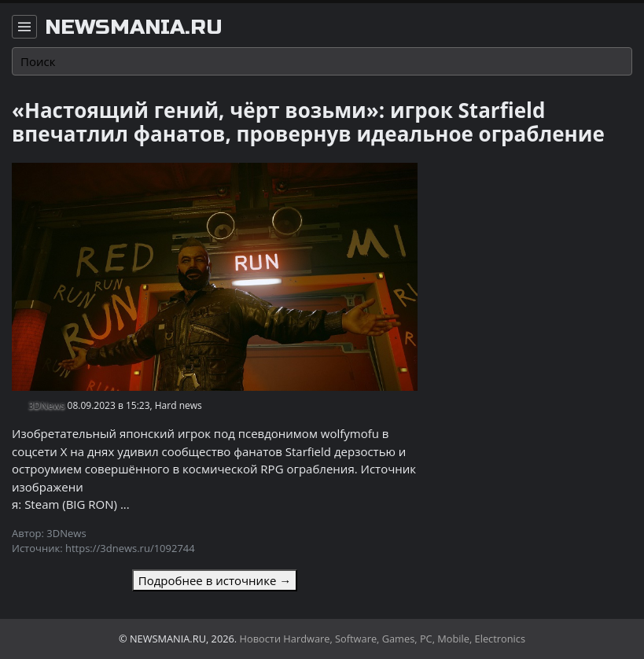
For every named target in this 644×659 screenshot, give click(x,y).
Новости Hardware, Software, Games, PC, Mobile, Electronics (383, 639)
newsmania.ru (134, 28)
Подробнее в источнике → (215, 580)
